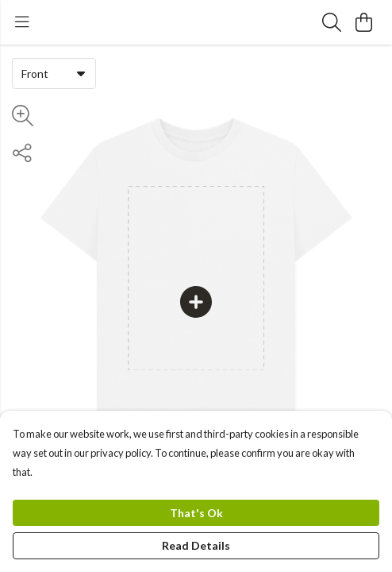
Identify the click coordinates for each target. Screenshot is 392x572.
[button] (81, 73)
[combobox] (54, 73)
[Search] (332, 22)
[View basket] (363, 22)
